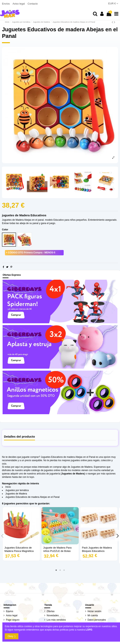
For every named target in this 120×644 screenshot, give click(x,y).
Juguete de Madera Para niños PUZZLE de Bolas (57, 549)
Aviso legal (19, 4)
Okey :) (12, 636)
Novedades (53, 615)
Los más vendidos (56, 620)
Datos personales (97, 620)
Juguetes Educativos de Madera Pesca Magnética (19, 549)
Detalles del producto (19, 437)
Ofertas (51, 611)
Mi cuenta (93, 615)
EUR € (113, 3)
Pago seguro (13, 620)
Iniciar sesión (94, 611)
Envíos (6, 4)
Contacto (33, 4)
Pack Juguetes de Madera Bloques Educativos (97, 549)
